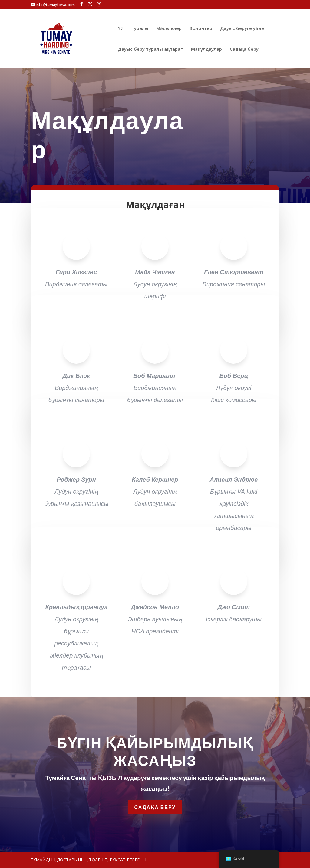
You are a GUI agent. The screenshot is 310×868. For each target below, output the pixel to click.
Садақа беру (244, 49)
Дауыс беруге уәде (242, 29)
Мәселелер (169, 29)
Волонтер (201, 29)
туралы (140, 29)
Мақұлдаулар (206, 49)
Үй (121, 29)
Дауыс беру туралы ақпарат (150, 49)
